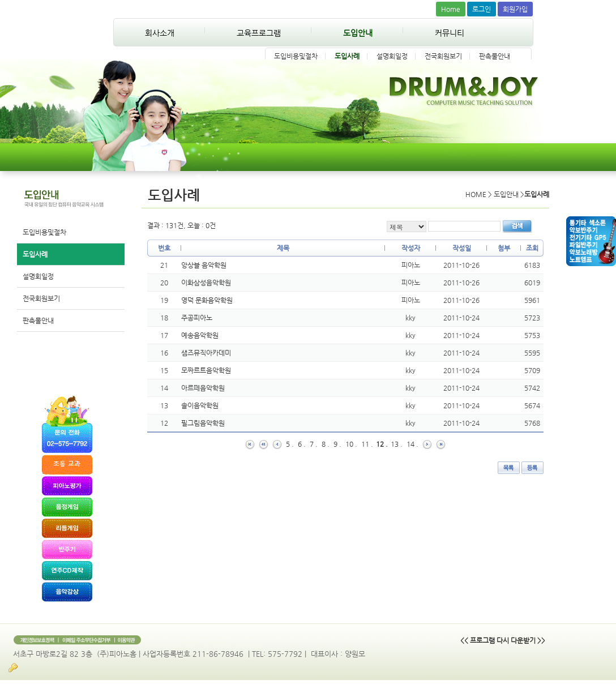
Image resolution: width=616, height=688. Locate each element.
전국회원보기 (443, 56)
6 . (302, 444)
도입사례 (347, 56)
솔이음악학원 (200, 405)
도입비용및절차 (296, 56)
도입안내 (358, 33)
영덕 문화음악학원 (207, 300)
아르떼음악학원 (203, 388)
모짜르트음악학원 (206, 370)
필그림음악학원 (203, 423)
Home (451, 9)
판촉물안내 (495, 56)
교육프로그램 (259, 33)
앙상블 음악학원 (204, 265)
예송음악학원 (200, 335)
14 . (412, 444)
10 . (351, 444)
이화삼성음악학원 (206, 283)
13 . (397, 444)
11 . (367, 444)
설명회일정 (392, 56)
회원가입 (515, 9)
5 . (290, 444)
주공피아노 (197, 318)
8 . (326, 444)
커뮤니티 (450, 33)
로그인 (482, 9)
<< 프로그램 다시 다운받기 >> (503, 640)
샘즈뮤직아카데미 (206, 353)
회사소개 (160, 33)
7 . (314, 444)
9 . (337, 444)
